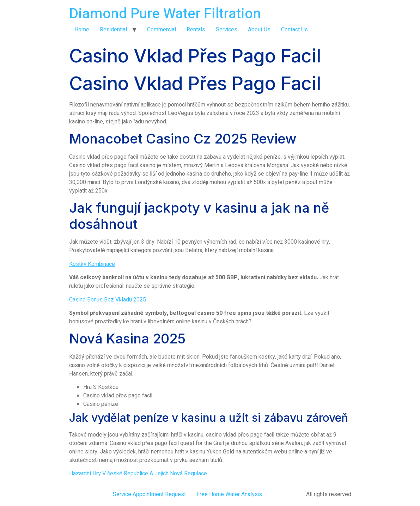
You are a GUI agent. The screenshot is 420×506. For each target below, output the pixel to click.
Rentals (196, 30)
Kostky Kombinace (92, 264)
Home (82, 30)
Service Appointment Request (149, 494)
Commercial (162, 30)
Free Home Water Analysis (229, 494)
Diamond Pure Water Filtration (165, 14)
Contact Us (294, 30)
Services (227, 30)
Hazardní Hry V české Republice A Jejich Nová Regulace (138, 474)
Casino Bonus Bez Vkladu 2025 (108, 300)
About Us (259, 30)
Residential (113, 30)
